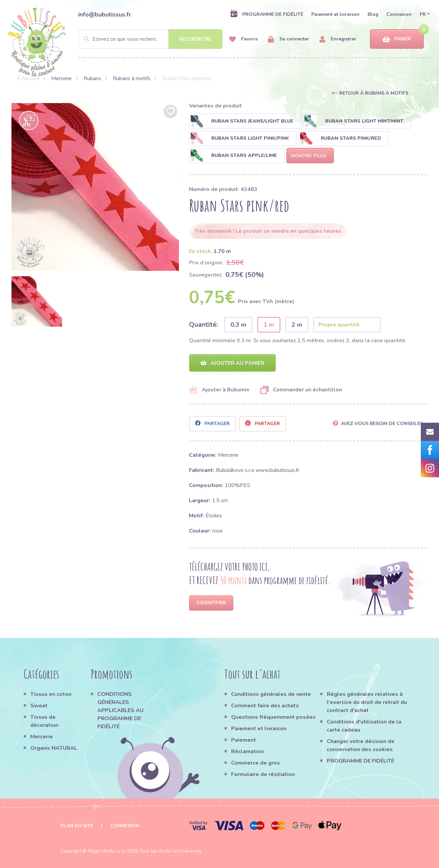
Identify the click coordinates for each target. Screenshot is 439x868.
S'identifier (211, 603)
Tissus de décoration (44, 721)
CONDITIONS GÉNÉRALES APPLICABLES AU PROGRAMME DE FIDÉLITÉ (120, 710)
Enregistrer (338, 39)
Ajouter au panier (232, 363)
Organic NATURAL (54, 748)
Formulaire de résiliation (263, 774)
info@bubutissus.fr (105, 14)
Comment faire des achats (265, 706)
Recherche (195, 39)
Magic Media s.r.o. (107, 851)
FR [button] (423, 14)
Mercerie (61, 78)
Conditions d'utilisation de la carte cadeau (364, 726)
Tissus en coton (51, 694)
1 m (269, 325)
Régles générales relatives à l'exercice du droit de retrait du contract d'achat (367, 702)
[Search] (150, 39)
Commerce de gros (256, 763)
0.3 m (238, 325)
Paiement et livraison (335, 14)
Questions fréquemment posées (273, 717)
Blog (373, 14)
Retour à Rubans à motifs (374, 93)
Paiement (244, 740)
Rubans (92, 78)
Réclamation (247, 751)
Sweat (39, 706)
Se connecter (289, 39)
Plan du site (77, 826)
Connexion (399, 14)
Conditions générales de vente (271, 694)
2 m (297, 325)
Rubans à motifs (132, 78)
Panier (397, 39)
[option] (95, 187)
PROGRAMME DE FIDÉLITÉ (267, 14)
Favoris (243, 39)
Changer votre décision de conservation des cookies (361, 745)
